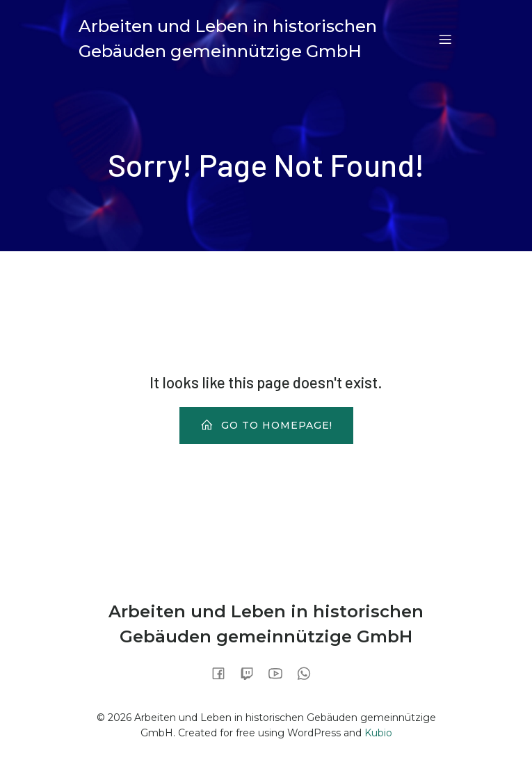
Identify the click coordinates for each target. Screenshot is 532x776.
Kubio (378, 733)
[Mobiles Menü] (446, 39)
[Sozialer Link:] (224, 673)
